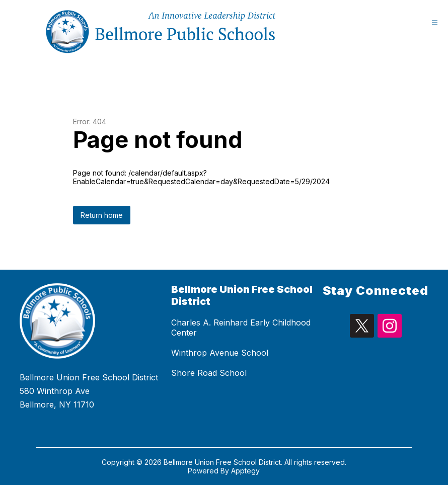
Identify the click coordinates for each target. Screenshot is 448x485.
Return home (102, 215)
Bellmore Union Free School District (242, 295)
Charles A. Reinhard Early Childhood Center (241, 328)
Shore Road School (209, 373)
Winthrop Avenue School (220, 353)
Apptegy (245, 471)
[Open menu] (435, 22)
